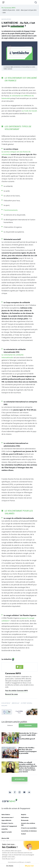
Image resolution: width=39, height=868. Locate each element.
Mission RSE (5, 838)
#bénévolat (16, 703)
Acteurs (10, 725)
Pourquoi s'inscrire (7, 823)
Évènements (25, 820)
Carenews (28, 725)
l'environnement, (11, 210)
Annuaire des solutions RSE (28, 824)
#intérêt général (27, 703)
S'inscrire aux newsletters (29, 828)
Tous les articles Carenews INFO (16, 691)
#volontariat (6, 703)
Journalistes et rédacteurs (29, 831)
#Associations (6, 19)
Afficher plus (20, 779)
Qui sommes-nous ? (8, 817)
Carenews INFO (10, 8)
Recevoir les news (11, 694)
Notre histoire (6, 814)
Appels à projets (7, 832)
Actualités (5, 829)
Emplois (24, 814)
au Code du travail (29, 111)
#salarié (4, 706)
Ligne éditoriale (6, 820)
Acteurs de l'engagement (9, 826)
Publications (25, 817)
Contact (23, 834)
